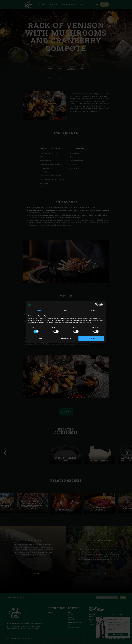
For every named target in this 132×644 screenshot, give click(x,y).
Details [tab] (66, 310)
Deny (40, 338)
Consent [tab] (39, 310)
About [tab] (93, 310)
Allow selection (66, 338)
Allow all (92, 338)
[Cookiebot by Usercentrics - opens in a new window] (96, 305)
